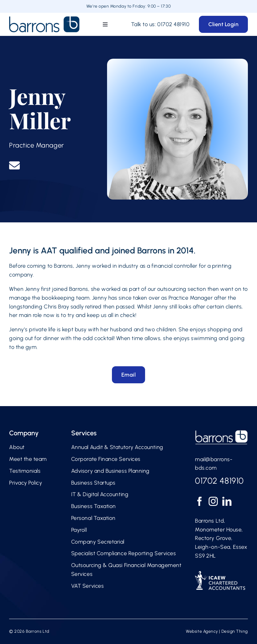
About (17, 447)
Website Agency (202, 631)
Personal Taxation (93, 518)
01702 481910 (173, 24)
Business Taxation (94, 506)
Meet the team (28, 459)
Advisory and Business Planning (110, 471)
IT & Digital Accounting (100, 494)
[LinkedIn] (227, 501)
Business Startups (93, 483)
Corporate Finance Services (106, 459)
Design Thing (235, 631)
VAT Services (87, 586)
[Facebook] (200, 501)
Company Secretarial (98, 542)
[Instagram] (213, 501)
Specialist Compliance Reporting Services (124, 553)
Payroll (79, 530)
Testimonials (25, 471)
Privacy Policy (26, 483)
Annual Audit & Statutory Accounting (117, 447)
